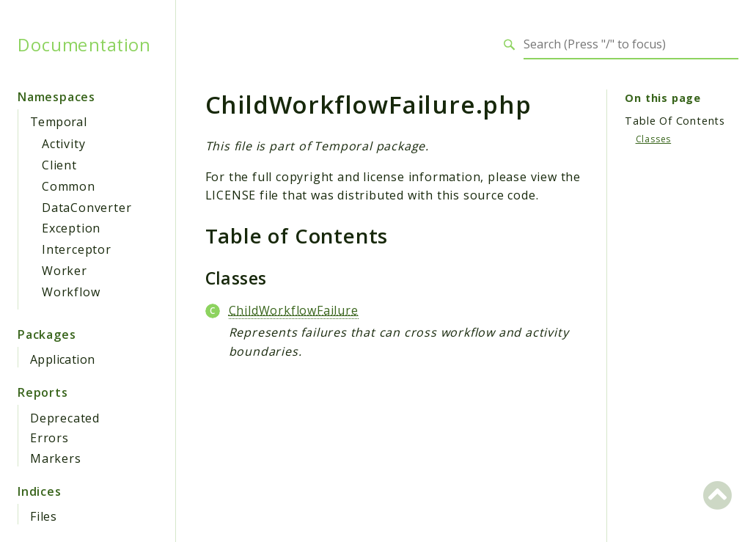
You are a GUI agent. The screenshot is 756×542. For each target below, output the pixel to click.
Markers (56, 458)
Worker (65, 271)
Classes (654, 139)
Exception (71, 228)
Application (62, 359)
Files (44, 516)
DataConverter (87, 208)
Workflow (71, 292)
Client (59, 165)
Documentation (84, 45)
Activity (63, 144)
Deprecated (65, 418)
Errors (49, 438)
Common (69, 186)
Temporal (58, 122)
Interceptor (77, 249)
